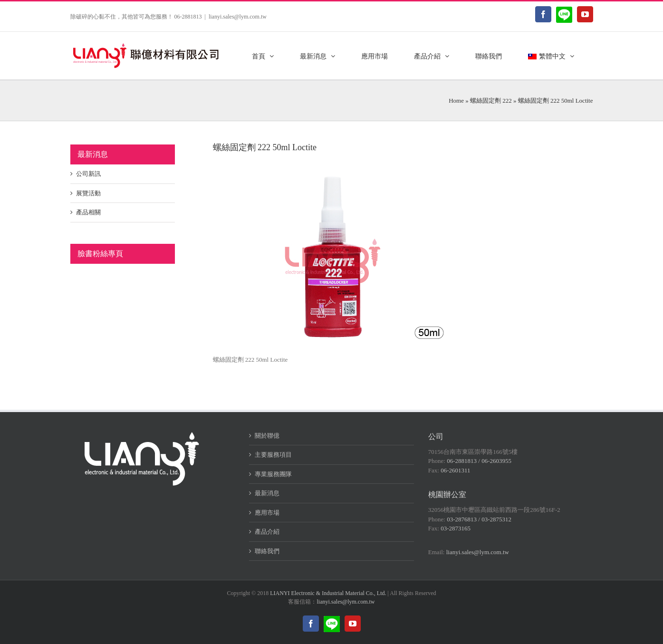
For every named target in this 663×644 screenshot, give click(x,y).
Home (456, 101)
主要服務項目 (273, 455)
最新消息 (267, 493)
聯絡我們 (267, 551)
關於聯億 (267, 436)
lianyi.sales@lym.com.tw (238, 17)
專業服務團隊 (273, 474)
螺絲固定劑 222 (491, 101)
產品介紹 (267, 532)
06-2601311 (455, 470)
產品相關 (88, 212)
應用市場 (267, 513)
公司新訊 (88, 174)
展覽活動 (88, 193)
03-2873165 (456, 528)
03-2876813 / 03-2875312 (479, 519)
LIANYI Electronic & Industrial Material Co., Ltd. (328, 593)
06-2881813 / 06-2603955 (479, 461)
